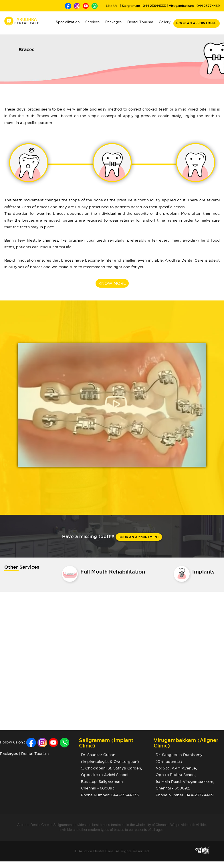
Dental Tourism (140, 22)
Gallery (165, 22)
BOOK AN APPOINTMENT (197, 23)
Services (94, 21)
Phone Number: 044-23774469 (185, 795)
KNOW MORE (112, 283)
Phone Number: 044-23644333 (110, 795)
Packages (113, 22)
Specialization (68, 22)
